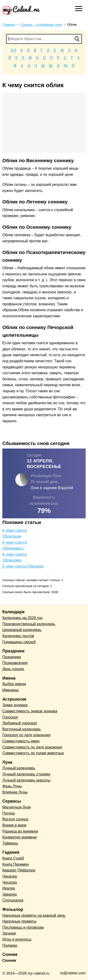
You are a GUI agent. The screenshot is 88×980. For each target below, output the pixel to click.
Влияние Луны (15, 792)
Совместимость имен (21, 741)
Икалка (9, 888)
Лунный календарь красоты (26, 780)
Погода (9, 813)
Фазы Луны (12, 786)
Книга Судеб (13, 858)
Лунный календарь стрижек (26, 774)
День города (13, 669)
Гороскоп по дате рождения (26, 735)
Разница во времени (20, 831)
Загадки (9, 933)
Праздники (12, 657)
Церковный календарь (22, 630)
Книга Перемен (16, 864)
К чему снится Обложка (23, 566)
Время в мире (14, 825)
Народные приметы (19, 921)
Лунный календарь (19, 768)
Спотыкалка (13, 900)
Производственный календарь (29, 624)
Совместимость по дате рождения (32, 747)
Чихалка (10, 876)
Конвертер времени (19, 837)
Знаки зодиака (15, 705)
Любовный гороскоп (20, 723)
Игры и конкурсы (17, 939)
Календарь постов (18, 636)
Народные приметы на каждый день (34, 915)
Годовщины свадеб (19, 642)
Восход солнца (15, 819)
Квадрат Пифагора (19, 870)
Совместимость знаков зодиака (30, 711)
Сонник (9, 960)
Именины (11, 690)
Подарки (10, 945)
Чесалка (10, 882)
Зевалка (10, 894)
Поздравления (15, 663)
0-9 (13, 50)
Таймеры (10, 843)
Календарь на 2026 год (22, 618)
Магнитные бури (17, 807)
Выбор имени (14, 684)
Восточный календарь (22, 729)
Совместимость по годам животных (33, 753)
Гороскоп (10, 717)
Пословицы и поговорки (23, 927)
